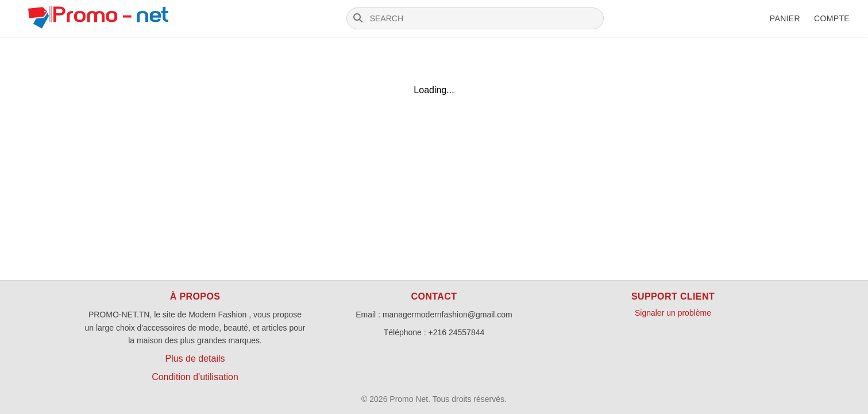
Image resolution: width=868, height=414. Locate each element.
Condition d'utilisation (195, 377)
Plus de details (195, 359)
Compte (832, 18)
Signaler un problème (673, 313)
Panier (785, 18)
